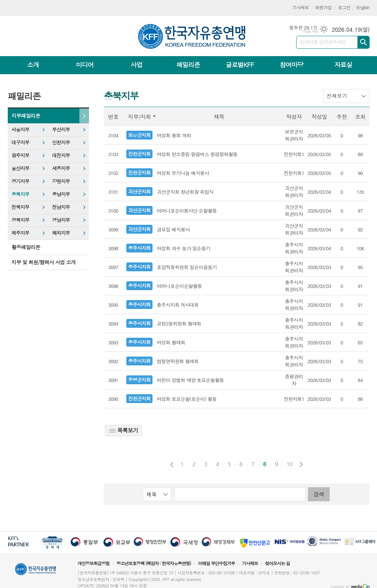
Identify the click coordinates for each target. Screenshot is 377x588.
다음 (301, 465)
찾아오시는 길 (278, 563)
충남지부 (61, 194)
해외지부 (61, 233)
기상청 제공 (310, 32)
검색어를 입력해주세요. (324, 42)
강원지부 (61, 181)
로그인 (344, 7)
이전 (172, 465)
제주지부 (20, 233)
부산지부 (61, 129)
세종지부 (61, 168)
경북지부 (20, 220)
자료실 (343, 65)
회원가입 (323, 7)
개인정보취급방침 (93, 563)
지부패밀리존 (26, 116)
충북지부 (20, 194)
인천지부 (61, 142)
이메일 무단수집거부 (216, 563)
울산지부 (20, 168)
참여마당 (291, 65)
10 (289, 464)
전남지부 (61, 207)
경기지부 (20, 181)
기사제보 (301, 7)
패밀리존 (188, 65)
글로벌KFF (240, 65)
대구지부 (20, 142)
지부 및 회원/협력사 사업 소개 (44, 262)
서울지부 (20, 129)
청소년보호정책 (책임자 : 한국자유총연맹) (154, 563)
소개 (33, 65)
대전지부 (61, 155)
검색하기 (364, 42)
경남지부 (61, 220)
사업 (136, 65)
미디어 (85, 65)
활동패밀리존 (26, 247)
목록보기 (124, 430)
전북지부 (20, 207)
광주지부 (20, 155)
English (363, 7)
